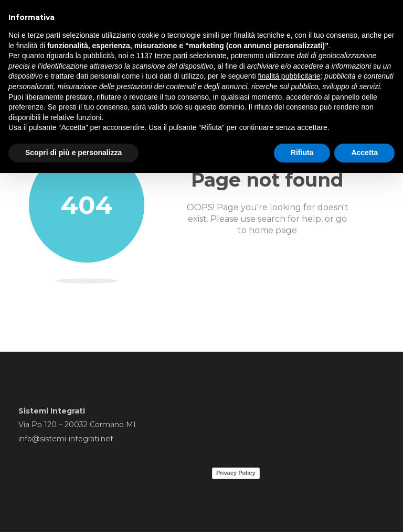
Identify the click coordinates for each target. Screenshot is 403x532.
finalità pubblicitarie (289, 76)
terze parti (171, 56)
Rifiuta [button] (302, 153)
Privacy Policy (236, 473)
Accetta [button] (364, 153)
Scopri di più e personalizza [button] (73, 153)
